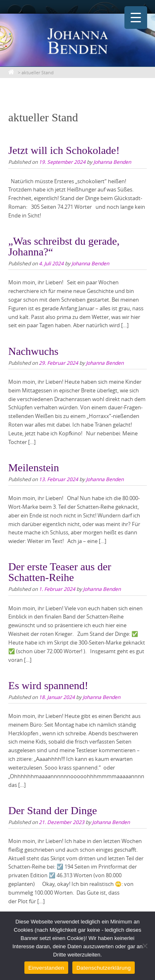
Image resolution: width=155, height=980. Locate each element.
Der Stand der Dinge (52, 811)
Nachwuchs (33, 351)
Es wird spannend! (48, 686)
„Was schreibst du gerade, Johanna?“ (64, 247)
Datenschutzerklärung (104, 968)
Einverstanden (46, 968)
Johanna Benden (112, 162)
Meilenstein (34, 468)
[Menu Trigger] (136, 18)
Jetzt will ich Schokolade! (64, 150)
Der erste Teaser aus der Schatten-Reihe (60, 572)
